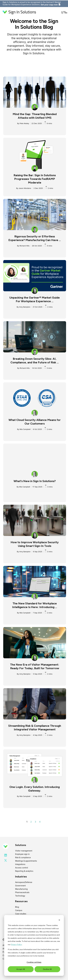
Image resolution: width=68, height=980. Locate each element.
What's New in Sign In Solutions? (35, 481)
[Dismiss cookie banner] (59, 920)
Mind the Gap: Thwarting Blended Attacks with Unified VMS (35, 116)
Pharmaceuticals (22, 892)
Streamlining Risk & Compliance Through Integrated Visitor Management (35, 728)
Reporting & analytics (24, 871)
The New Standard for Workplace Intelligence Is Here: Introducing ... (35, 605)
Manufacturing (21, 889)
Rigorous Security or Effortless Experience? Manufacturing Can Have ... (35, 238)
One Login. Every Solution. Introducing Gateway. (35, 789)
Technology (20, 896)
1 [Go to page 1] (27, 822)
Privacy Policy (16, 944)
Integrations (20, 864)
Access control (22, 868)
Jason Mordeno (25, 188)
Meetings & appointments (26, 861)
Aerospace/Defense (24, 882)
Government (20, 886)
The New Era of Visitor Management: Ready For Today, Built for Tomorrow (35, 666)
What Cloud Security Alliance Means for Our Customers (35, 422)
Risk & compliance (23, 857)
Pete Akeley (24, 123)
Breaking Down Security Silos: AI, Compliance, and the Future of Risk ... (35, 361)
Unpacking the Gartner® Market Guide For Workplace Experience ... (35, 299)
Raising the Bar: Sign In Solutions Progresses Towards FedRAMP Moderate (35, 179)
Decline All (47, 969)
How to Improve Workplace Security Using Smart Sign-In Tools (35, 544)
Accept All (21, 969)
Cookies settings (34, 962)
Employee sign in (22, 854)
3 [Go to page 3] (35, 822)
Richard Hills (25, 246)
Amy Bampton (25, 307)
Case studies (21, 914)
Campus (19, 910)
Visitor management (24, 851)
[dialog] (34, 945)
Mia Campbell (25, 429)
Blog (17, 907)
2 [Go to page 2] (31, 822)
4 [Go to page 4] (40, 822)
